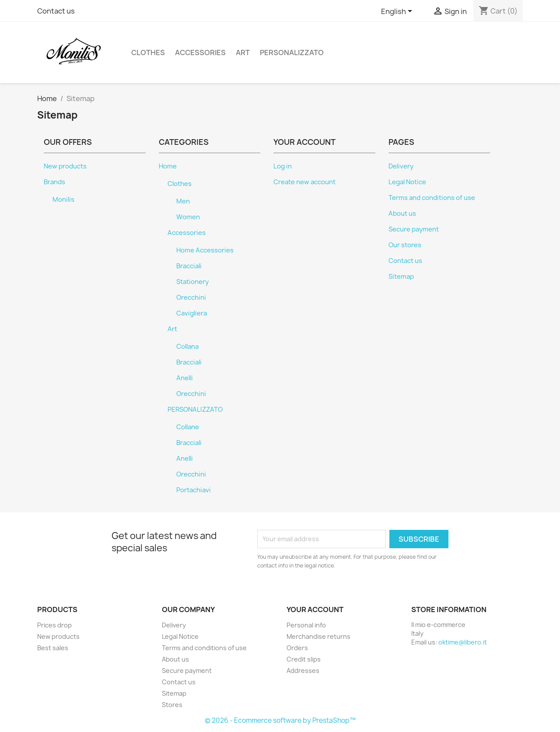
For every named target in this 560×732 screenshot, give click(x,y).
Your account (315, 609)
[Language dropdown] (398, 12)
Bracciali (189, 266)
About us (402, 214)
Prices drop (54, 625)
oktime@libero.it (463, 642)
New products (65, 166)
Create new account (304, 182)
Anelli (185, 378)
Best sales (53, 648)
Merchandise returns (318, 636)
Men (183, 201)
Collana (187, 347)
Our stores (405, 245)
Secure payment (414, 229)
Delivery (401, 166)
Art (243, 53)
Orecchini (191, 298)
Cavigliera (192, 313)
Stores (172, 705)
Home (168, 166)
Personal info (306, 625)
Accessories (200, 53)
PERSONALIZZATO (292, 53)
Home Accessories (205, 250)
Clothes (148, 53)
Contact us (56, 11)
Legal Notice (407, 182)
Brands (54, 182)
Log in (283, 166)
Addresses (303, 671)
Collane (188, 427)
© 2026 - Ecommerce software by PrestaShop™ (280, 720)
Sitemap (401, 277)
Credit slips (304, 659)
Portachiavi (194, 490)
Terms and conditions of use (432, 198)
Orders (297, 648)
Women (188, 217)
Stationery (192, 282)
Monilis (63, 200)
